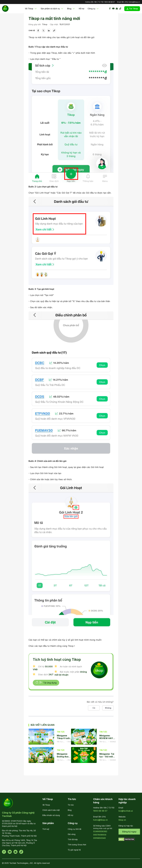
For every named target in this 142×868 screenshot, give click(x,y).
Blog (71, 9)
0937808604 (100, 835)
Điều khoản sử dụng (51, 815)
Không (108, 708)
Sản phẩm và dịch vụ (52, 9)
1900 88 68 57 (109, 2)
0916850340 (99, 838)
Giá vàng (72, 834)
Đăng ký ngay (129, 832)
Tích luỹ (46, 829)
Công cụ (93, 9)
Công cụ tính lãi (74, 829)
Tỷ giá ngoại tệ (74, 850)
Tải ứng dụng (46, 682)
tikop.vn (122, 820)
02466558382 (100, 831)
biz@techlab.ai (126, 811)
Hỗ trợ (81, 9)
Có (94, 708)
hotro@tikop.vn (134, 2)
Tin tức (71, 805)
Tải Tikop (132, 9)
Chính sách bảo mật (51, 810)
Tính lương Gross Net (77, 845)
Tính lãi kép (73, 839)
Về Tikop (31, 9)
